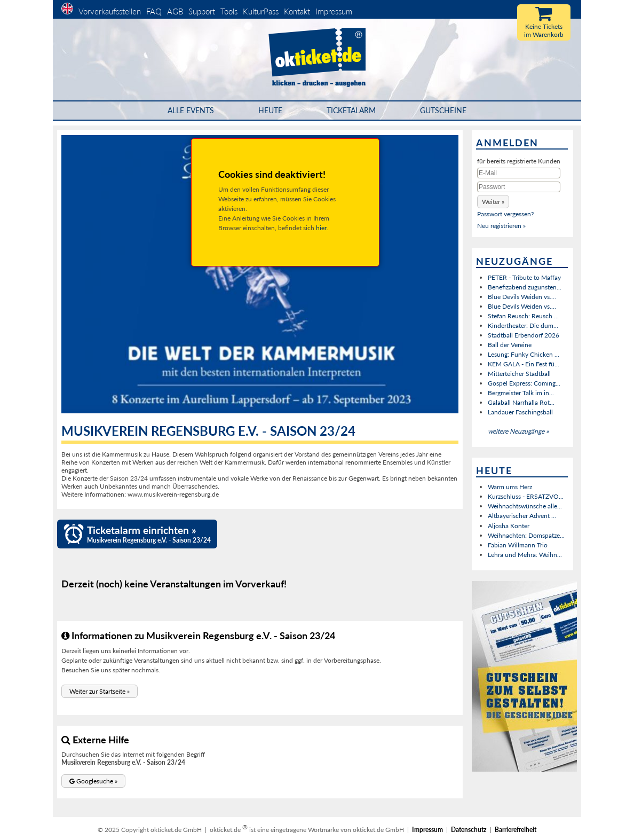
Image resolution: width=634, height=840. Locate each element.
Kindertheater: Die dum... (523, 325)
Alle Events (191, 110)
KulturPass (262, 11)
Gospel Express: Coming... (524, 383)
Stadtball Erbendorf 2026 (524, 335)
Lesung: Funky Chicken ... (524, 354)
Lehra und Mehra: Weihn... (525, 555)
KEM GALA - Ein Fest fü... (524, 364)
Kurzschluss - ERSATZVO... (526, 496)
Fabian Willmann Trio (518, 545)
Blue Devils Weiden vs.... (522, 297)
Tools (229, 11)
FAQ (154, 11)
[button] (100, 691)
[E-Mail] (519, 173)
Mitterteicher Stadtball (519, 374)
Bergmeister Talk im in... (521, 393)
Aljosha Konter (509, 526)
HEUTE (270, 110)
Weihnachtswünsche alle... (525, 506)
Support (202, 11)
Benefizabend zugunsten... (525, 287)
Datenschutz (469, 830)
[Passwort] (519, 187)
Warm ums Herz (510, 487)
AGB (175, 11)
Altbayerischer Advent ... (522, 516)
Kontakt (297, 11)
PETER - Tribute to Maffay (524, 277)
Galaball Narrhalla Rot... (521, 402)
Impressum (334, 11)
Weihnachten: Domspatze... (526, 535)
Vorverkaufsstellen (110, 11)
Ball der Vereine (510, 345)
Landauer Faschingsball (520, 412)
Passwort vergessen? (505, 214)
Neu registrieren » (501, 226)
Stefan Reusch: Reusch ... (523, 316)
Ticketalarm (351, 110)
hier (321, 228)
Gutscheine (443, 110)
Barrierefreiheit (516, 830)
